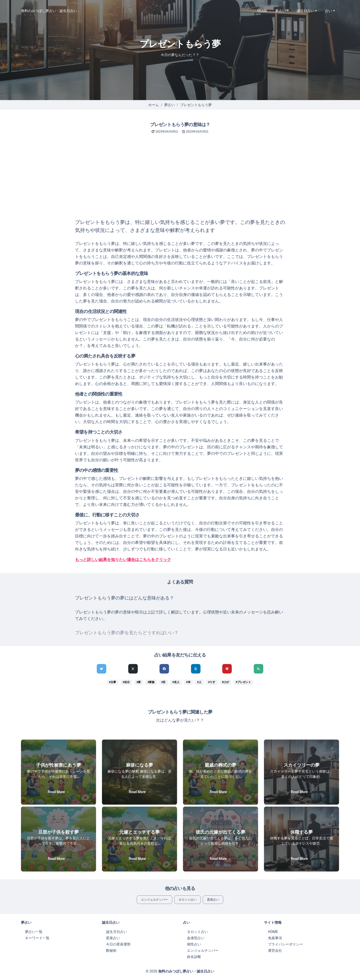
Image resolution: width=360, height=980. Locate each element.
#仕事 (112, 682)
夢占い (169, 105)
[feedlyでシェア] (258, 669)
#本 (188, 682)
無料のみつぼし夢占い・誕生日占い (49, 11)
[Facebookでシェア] (164, 669)
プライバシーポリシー (285, 944)
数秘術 (111, 950)
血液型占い (196, 938)
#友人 (176, 682)
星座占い (213, 900)
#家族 (151, 682)
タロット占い (187, 900)
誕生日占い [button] (305, 11)
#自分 (126, 682)
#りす (212, 682)
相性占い (194, 944)
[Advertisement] (180, 181)
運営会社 (275, 950)
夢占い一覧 (34, 932)
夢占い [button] (280, 11)
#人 (199, 682)
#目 (163, 682)
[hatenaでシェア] (196, 669)
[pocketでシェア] (227, 669)
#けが (225, 682)
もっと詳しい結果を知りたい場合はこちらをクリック (123, 560)
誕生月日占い (116, 932)
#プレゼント (243, 682)
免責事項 (275, 938)
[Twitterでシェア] (101, 669)
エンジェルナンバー (154, 900)
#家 (139, 682)
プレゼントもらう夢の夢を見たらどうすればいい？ (127, 633)
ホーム (153, 105)
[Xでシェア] (133, 669)
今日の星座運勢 (118, 944)
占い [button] (328, 11)
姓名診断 (194, 957)
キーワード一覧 (37, 938)
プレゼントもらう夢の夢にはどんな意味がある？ (124, 598)
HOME (262, 11)
